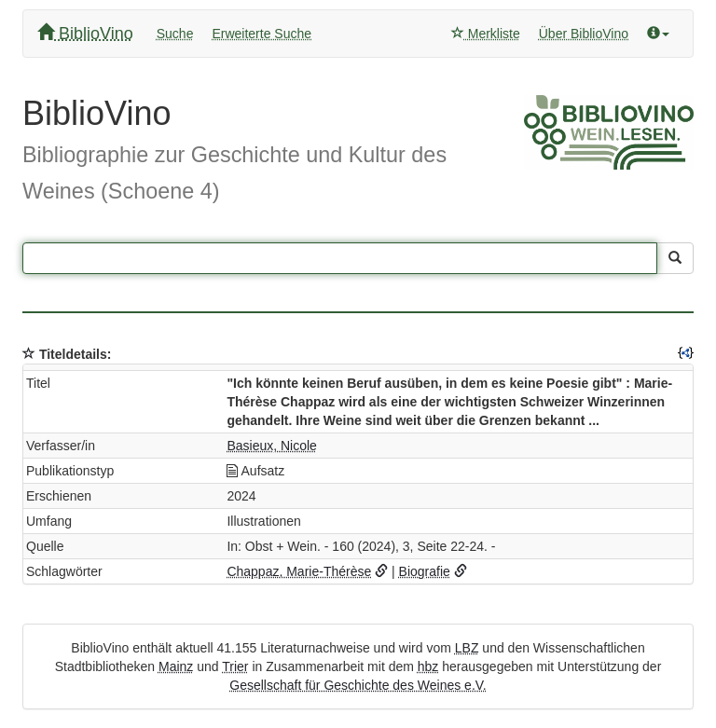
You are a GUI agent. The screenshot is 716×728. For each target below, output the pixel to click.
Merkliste (486, 34)
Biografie (425, 571)
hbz (428, 666)
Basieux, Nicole (272, 446)
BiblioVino (85, 33)
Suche (175, 34)
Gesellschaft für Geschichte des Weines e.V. (358, 685)
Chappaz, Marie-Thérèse (299, 571)
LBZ (467, 648)
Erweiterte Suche (262, 34)
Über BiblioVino (584, 34)
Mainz (176, 666)
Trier (235, 666)
